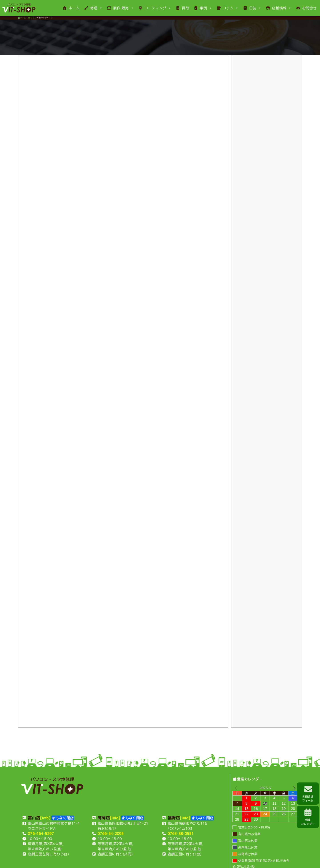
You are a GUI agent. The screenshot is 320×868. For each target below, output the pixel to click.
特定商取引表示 (193, 858)
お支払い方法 (134, 857)
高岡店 (87, 857)
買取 (182, 8)
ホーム (71, 8)
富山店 (74, 857)
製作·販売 (120, 8)
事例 (203, 8)
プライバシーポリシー (163, 857)
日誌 (252, 8)
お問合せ (306, 8)
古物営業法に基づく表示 (225, 858)
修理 (93, 8)
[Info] (45, 795)
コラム (227, 8)
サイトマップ (255, 858)
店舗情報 (279, 8)
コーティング (155, 8)
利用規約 (115, 857)
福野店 (100, 857)
